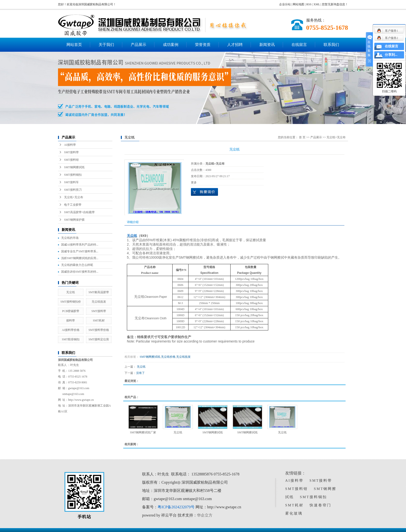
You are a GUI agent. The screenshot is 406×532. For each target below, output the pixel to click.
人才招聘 (235, 45)
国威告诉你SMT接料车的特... (80, 272)
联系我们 (331, 45)
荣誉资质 (203, 45)
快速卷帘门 (320, 505)
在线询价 (204, 192)
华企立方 (205, 515)
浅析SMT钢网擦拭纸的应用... (80, 258)
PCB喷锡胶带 (71, 311)
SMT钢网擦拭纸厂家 (143, 432)
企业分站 (285, 4)
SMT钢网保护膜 (74, 220)
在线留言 (299, 45)
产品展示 (138, 45)
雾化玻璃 (294, 513)
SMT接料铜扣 (73, 175)
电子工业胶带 (73, 205)
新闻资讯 (267, 45)
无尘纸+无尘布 (74, 197)
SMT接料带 (71, 152)
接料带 (71, 321)
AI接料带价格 (71, 330)
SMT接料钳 (71, 160)
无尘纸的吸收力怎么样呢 (77, 265)
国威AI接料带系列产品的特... (80, 245)
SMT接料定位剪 (99, 339)
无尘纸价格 (168, 357)
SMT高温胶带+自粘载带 (79, 212)
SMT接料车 (71, 182)
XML (317, 4)
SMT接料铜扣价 (71, 302)
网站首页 (74, 45)
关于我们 (106, 45)
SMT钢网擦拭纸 (74, 167)
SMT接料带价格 (99, 330)
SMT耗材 (99, 321)
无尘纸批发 (99, 302)
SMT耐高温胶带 (99, 292)
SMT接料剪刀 (73, 190)
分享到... (391, 55)
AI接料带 (70, 145)
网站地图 (299, 4)
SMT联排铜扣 (71, 339)
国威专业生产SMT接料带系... (80, 251)
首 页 (302, 137)
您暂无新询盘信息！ (335, 4)
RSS (309, 4)
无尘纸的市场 (70, 238)
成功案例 (171, 45)
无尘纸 (71, 292)
